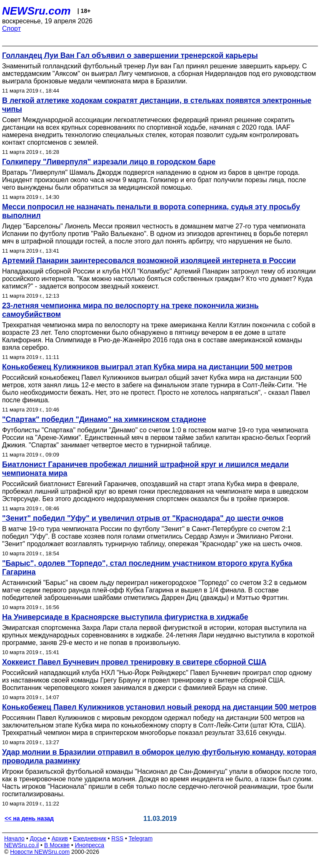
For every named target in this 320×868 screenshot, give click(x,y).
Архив (60, 838)
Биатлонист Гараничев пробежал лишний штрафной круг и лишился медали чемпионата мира (145, 469)
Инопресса (90, 845)
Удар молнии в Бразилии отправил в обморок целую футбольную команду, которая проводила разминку (159, 756)
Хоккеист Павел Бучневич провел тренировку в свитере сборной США (134, 662)
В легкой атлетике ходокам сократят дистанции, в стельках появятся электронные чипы (157, 105)
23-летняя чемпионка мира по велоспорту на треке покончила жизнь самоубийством (130, 310)
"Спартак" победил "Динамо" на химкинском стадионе (104, 419)
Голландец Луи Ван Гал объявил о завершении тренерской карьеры (130, 55)
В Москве (57, 845)
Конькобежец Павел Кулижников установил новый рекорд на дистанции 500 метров (159, 707)
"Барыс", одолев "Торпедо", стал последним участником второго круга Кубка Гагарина (147, 568)
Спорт (11, 29)
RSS (117, 838)
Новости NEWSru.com (40, 852)
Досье (38, 838)
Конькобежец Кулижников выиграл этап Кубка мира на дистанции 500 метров (147, 367)
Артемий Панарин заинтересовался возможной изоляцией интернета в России (149, 261)
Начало (14, 838)
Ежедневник (90, 838)
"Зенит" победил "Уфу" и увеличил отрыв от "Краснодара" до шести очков (143, 518)
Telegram (141, 838)
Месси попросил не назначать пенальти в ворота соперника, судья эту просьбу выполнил (151, 211)
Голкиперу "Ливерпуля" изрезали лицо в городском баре (109, 162)
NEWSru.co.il (21, 845)
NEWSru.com (36, 11)
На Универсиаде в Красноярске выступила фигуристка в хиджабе (125, 617)
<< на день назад (29, 818)
